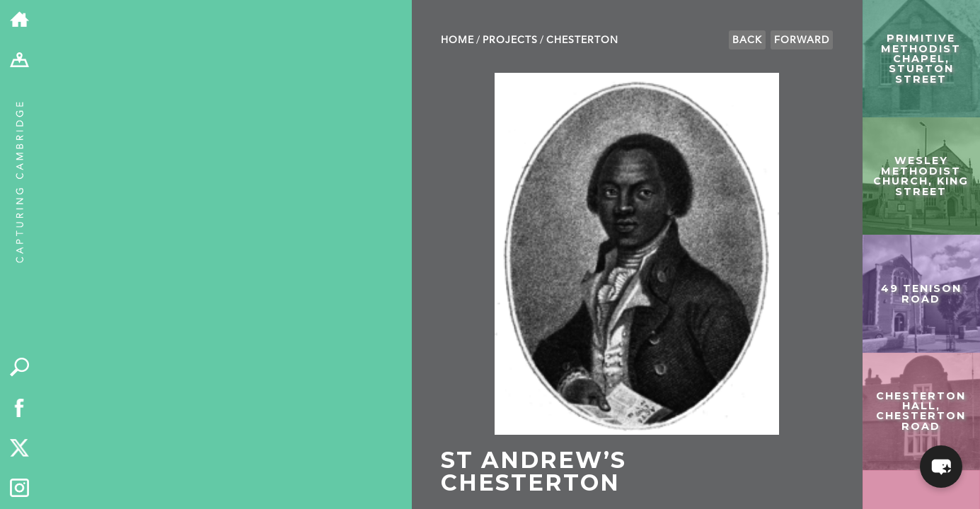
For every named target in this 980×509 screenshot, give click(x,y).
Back (747, 40)
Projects (510, 40)
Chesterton (582, 40)
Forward (802, 40)
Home (457, 40)
